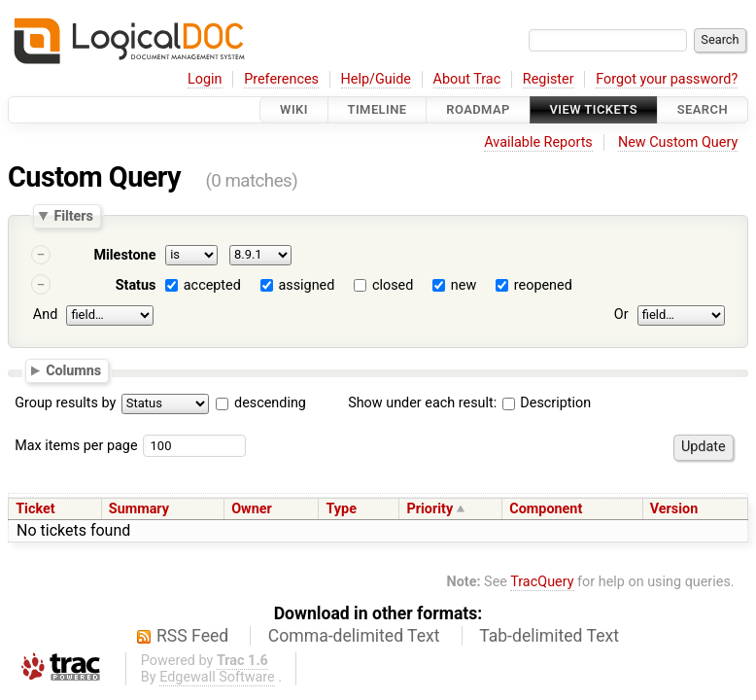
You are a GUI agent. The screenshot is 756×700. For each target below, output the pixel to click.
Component (546, 509)
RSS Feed (192, 636)
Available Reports (538, 142)
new (464, 285)
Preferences (281, 79)
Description (547, 403)
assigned (306, 285)
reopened (543, 285)
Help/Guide (376, 79)
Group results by (65, 403)
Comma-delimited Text (354, 636)
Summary (139, 509)
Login (205, 79)
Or (621, 315)
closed (393, 285)
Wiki (294, 109)
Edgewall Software (217, 677)
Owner (252, 509)
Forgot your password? (667, 79)
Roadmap (478, 109)
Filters (73, 216)
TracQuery (542, 582)
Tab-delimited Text (549, 636)
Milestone (124, 255)
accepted (212, 285)
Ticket (35, 509)
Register (549, 79)
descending (270, 403)
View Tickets (594, 109)
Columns (73, 369)
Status (136, 285)
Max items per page (76, 446)
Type (341, 509)
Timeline (378, 109)
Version (674, 509)
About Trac (467, 79)
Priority (430, 509)
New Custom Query (678, 142)
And (45, 315)
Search (703, 109)
